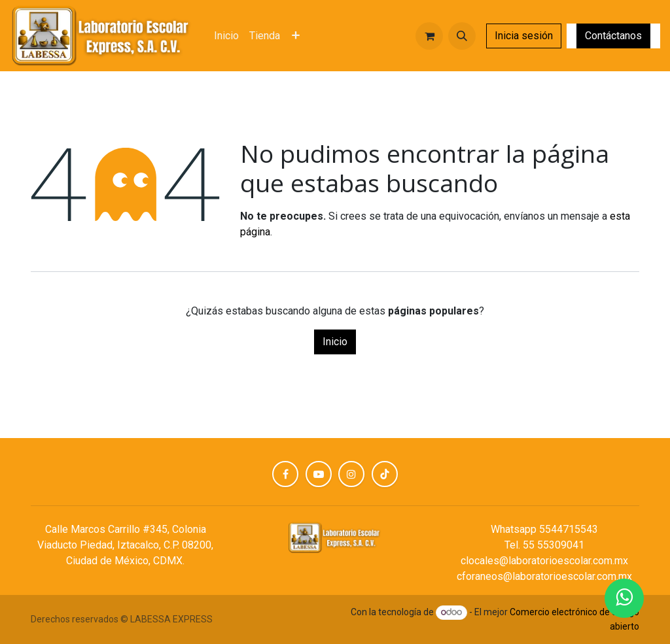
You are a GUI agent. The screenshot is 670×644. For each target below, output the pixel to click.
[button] (462, 36)
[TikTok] (385, 474)
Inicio (335, 342)
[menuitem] (226, 36)
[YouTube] (319, 474)
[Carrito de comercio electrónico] (429, 36)
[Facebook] (285, 474)
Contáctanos (613, 36)
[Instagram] (351, 474)
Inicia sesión (524, 36)
